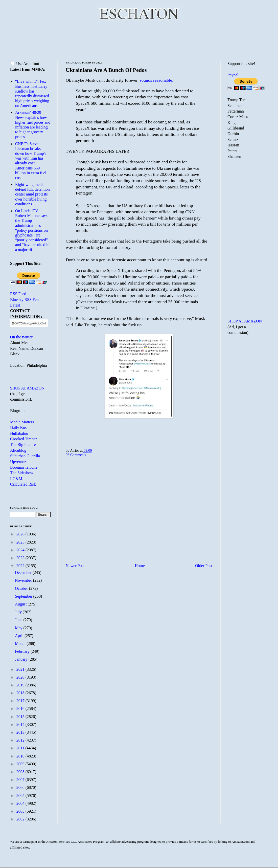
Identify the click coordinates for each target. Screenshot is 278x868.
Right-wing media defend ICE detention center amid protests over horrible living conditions (32, 194)
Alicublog (18, 450)
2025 (21, 542)
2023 (21, 558)
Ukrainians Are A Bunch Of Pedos (106, 70)
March (21, 644)
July (19, 612)
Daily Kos (18, 428)
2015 (21, 717)
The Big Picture (23, 444)
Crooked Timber (23, 439)
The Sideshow (22, 473)
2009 (21, 764)
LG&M (16, 479)
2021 (21, 669)
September (24, 596)
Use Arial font (25, 64)
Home (140, 566)
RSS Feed (18, 294)
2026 (21, 534)
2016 (21, 709)
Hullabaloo (19, 433)
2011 (21, 748)
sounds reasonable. (157, 80)
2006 (21, 787)
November (24, 580)
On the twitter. (22, 337)
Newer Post (75, 566)
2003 (21, 811)
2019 (21, 685)
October (22, 588)
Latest (15, 305)
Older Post (204, 566)
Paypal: (234, 75)
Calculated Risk (23, 484)
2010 (21, 756)
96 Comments (76, 455)
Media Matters (22, 422)
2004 (21, 803)
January (22, 659)
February (23, 651)
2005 (21, 796)
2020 (21, 677)
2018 (21, 693)
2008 (21, 772)
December (24, 572)
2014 (21, 724)
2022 (21, 566)
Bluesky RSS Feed (25, 300)
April (20, 636)
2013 (21, 732)
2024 (21, 550)
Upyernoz (18, 462)
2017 (21, 701)
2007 (21, 780)
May (19, 628)
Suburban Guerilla (25, 456)
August (21, 604)
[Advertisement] (139, 40)
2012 (21, 740)
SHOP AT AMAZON (27, 388)
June (19, 620)
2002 (21, 819)
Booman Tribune (24, 467)
